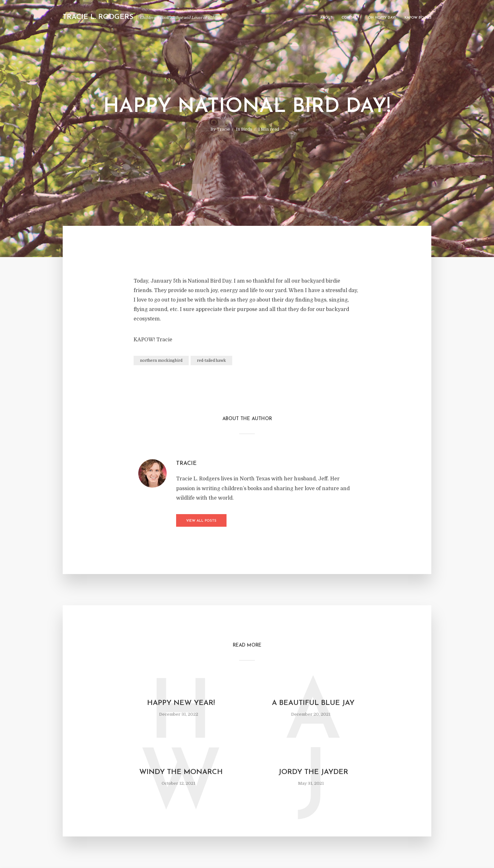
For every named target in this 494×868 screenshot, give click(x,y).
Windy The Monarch (181, 772)
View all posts (201, 521)
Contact (350, 18)
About (326, 18)
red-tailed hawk (211, 361)
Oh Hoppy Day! (382, 18)
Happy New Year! (181, 703)
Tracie (223, 129)
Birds (247, 129)
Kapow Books (418, 18)
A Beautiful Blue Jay (313, 703)
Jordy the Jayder (313, 772)
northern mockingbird (161, 361)
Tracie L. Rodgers (98, 17)
